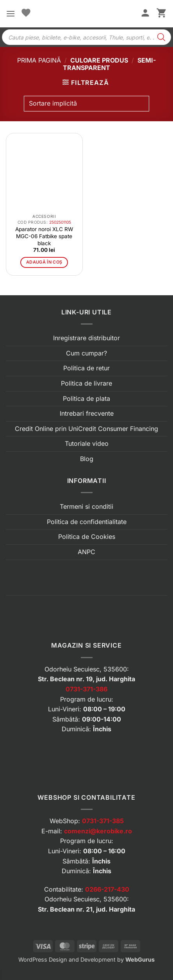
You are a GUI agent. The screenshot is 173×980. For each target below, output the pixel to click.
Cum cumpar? (86, 353)
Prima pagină (39, 60)
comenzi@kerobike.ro (98, 831)
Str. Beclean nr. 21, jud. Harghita (86, 909)
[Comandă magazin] (86, 104)
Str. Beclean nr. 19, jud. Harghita (86, 679)
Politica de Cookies (87, 537)
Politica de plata (86, 398)
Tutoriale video (87, 443)
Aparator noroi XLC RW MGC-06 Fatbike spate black (44, 236)
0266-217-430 (107, 889)
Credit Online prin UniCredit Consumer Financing (86, 429)
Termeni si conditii (86, 506)
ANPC (86, 552)
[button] (11, 13)
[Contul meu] (145, 14)
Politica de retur (86, 368)
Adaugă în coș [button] (44, 262)
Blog (87, 459)
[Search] (161, 37)
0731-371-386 (86, 689)
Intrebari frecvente (87, 413)
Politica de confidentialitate (87, 522)
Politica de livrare (86, 383)
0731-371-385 (103, 821)
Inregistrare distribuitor (86, 338)
